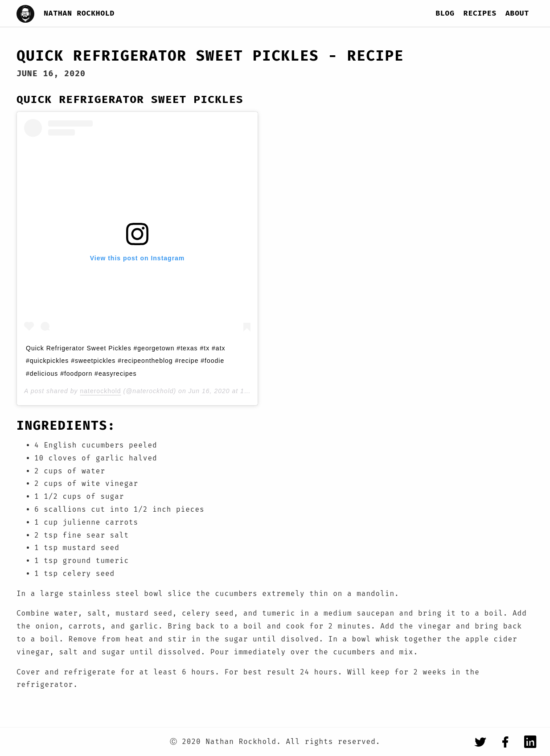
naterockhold (100, 391)
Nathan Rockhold (79, 13)
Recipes (480, 13)
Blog (445, 13)
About (517, 13)
